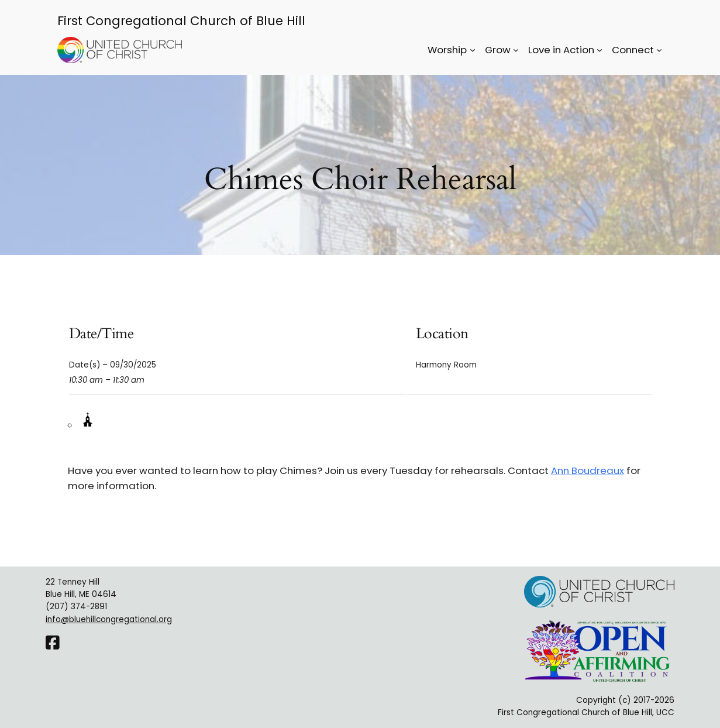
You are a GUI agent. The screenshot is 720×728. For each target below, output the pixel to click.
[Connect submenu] (659, 50)
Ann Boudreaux (588, 471)
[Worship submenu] (473, 50)
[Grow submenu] (516, 50)
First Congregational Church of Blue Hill (181, 21)
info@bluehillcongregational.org (109, 619)
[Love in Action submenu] (600, 50)
